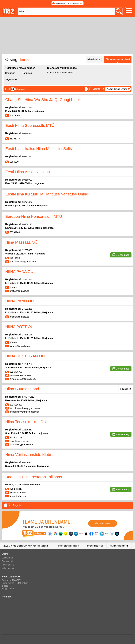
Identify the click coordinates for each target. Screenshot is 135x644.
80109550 (27, 462)
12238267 (27, 430)
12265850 (27, 250)
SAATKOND (28, 397)
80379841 (27, 133)
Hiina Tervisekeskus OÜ (26, 422)
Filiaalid (126, 389)
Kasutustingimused (119, 546)
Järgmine (97, 89)
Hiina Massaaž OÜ (21, 242)
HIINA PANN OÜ (20, 301)
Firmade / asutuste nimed (118, 59)
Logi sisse (60, 3)
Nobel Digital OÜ (19, 546)
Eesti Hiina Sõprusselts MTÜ (30, 125)
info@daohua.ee (18, 496)
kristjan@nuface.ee (19, 291)
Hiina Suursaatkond (22, 389)
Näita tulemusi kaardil (117, 89)
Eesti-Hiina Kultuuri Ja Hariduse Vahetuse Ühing (47, 194)
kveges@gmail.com (20, 346)
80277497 (27, 202)
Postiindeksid (8, 565)
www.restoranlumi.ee (20, 375)
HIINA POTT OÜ (19, 327)
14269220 (27, 364)
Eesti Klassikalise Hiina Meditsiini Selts (39, 149)
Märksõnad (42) (95, 59)
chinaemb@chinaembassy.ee (25, 412)
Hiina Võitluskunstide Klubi (28, 455)
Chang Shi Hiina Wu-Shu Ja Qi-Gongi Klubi (42, 100)
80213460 (27, 157)
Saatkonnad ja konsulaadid (60, 72)
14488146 (27, 335)
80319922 (27, 180)
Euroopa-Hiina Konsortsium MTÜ (34, 216)
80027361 (27, 108)
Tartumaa (27, 73)
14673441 (27, 279)
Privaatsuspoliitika (94, 546)
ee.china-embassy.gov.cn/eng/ (25, 408)
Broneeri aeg (123, 255)
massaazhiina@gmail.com (23, 262)
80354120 (27, 224)
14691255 (27, 309)
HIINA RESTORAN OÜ (25, 356)
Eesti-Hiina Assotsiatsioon (28, 172)
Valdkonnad (7, 558)
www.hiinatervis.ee (19, 441)
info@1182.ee (8, 589)
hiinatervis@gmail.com (21, 445)
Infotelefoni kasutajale (68, 546)
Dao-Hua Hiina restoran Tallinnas (34, 477)
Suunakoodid (8, 561)
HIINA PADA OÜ (19, 272)
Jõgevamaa (11, 79)
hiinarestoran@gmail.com (23, 379)
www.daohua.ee (18, 493)
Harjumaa (10, 73)
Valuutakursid (8, 568)
